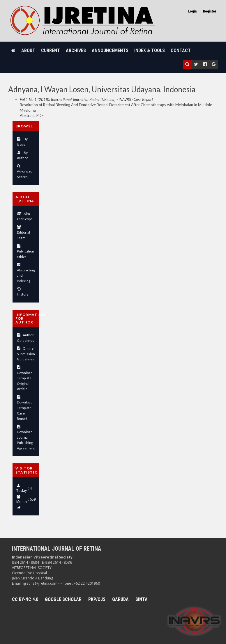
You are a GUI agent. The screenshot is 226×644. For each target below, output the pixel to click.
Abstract (27, 115)
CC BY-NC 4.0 (25, 599)
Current (51, 50)
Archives (76, 50)
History (23, 294)
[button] (187, 64)
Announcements (110, 50)
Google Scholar (63, 599)
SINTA (142, 599)
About (28, 50)
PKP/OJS (97, 599)
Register (210, 11)
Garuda (120, 599)
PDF (40, 115)
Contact (181, 50)
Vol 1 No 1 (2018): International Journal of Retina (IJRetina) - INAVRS (75, 99)
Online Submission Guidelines (26, 354)
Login (192, 11)
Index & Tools (150, 50)
